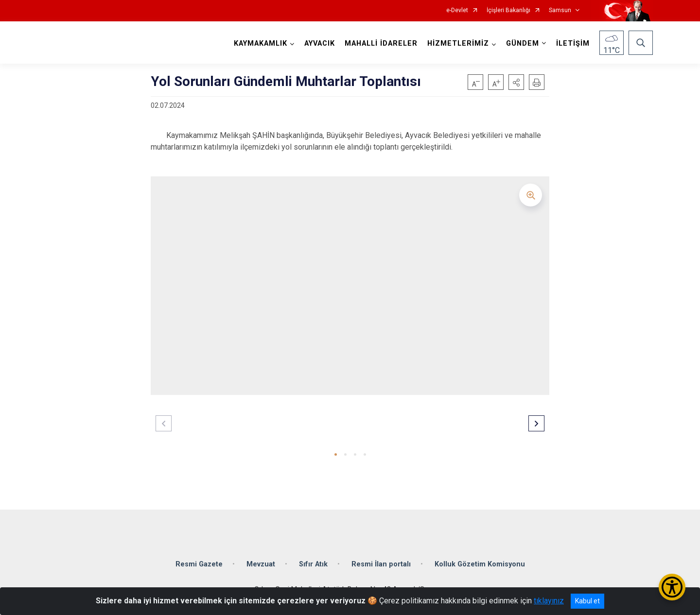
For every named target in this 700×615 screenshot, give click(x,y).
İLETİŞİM (573, 43)
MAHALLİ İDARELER (381, 43)
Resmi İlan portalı (381, 564)
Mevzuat (261, 564)
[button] (516, 82)
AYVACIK (320, 43)
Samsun (560, 10)
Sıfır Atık (313, 564)
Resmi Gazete (199, 564)
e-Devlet (457, 10)
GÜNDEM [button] (523, 43)
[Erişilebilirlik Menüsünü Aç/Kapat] (672, 587)
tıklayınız (549, 601)
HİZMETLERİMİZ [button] (458, 43)
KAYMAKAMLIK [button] (261, 43)
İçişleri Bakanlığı (508, 10)
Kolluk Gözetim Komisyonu (480, 564)
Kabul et (587, 601)
